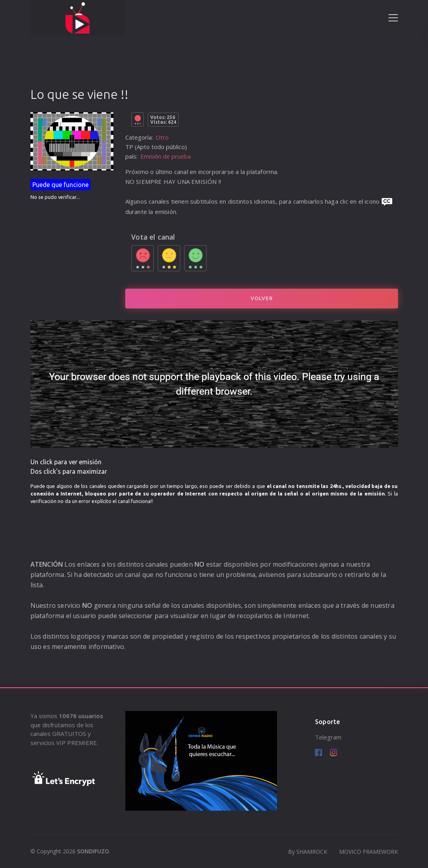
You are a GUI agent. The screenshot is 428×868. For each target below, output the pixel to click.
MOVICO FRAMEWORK (369, 852)
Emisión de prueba (166, 156)
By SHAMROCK (308, 852)
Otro (162, 137)
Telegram (328, 737)
